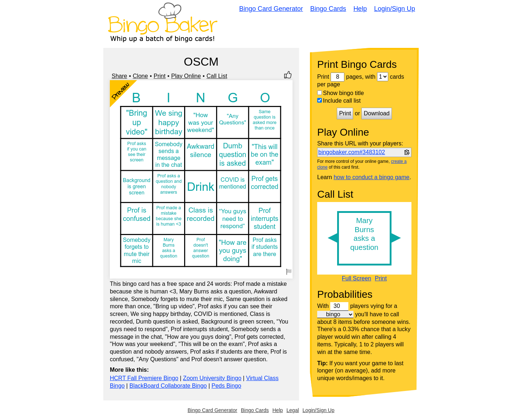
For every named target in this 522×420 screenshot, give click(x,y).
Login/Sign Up (395, 9)
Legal (293, 410)
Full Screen (357, 279)
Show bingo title (341, 93)
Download (376, 113)
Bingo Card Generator (271, 9)
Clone (140, 76)
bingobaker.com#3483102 (352, 152)
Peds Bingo (226, 386)
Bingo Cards (328, 9)
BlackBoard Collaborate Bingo (168, 386)
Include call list (339, 101)
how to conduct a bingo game (371, 177)
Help (360, 9)
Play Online (186, 76)
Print (160, 76)
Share (119, 76)
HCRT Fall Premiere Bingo (144, 378)
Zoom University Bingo (212, 378)
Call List (217, 76)
